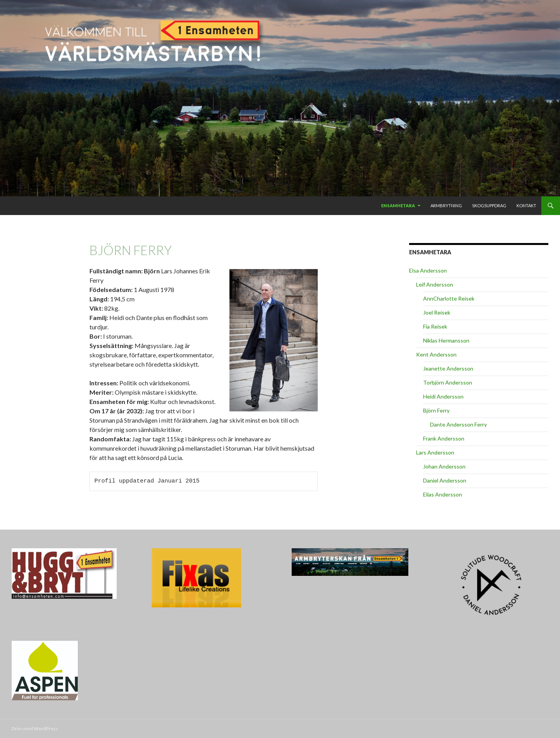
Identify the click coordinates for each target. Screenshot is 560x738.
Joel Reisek (437, 312)
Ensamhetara (398, 205)
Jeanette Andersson (448, 368)
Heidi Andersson (443, 396)
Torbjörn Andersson (448, 382)
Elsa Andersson (428, 270)
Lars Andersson (435, 452)
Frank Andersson (444, 438)
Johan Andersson (444, 466)
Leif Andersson (435, 284)
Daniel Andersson (445, 480)
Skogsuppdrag (489, 205)
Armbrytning (446, 205)
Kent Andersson (436, 354)
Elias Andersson (443, 494)
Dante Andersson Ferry (458, 424)
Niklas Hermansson (446, 340)
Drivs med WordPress (35, 728)
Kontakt (526, 205)
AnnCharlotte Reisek (449, 298)
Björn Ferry (436, 410)
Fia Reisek (435, 326)
